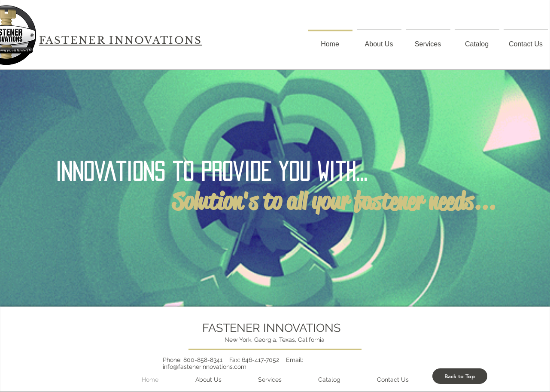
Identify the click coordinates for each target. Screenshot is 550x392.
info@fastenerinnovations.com (205, 367)
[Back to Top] (460, 376)
